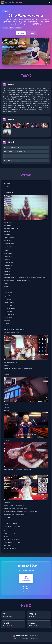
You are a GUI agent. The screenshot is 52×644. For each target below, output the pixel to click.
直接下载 (21, 33)
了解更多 (32, 33)
